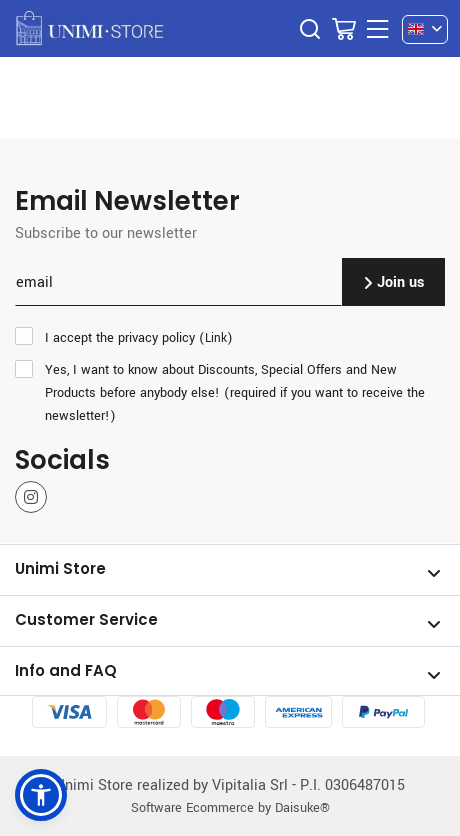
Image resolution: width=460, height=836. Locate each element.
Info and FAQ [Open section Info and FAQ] (228, 672)
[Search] (310, 29)
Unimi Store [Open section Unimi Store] (228, 570)
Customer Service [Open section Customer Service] (228, 621)
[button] (41, 795)
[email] (178, 282)
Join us (393, 281)
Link (216, 337)
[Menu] (378, 29)
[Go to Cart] (344, 29)
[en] (425, 29)
